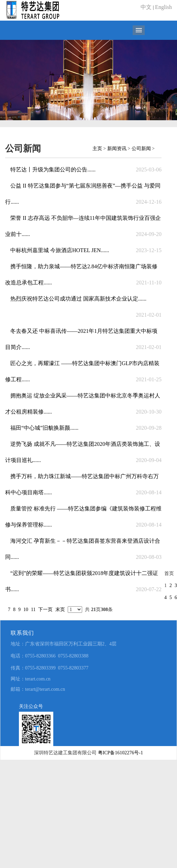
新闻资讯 (117, 149)
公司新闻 (141, 149)
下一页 (45, 610)
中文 (146, 7)
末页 (60, 610)
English (163, 7)
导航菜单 (139, 30)
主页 (97, 149)
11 (33, 610)
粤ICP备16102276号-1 (120, 753)
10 (26, 610)
